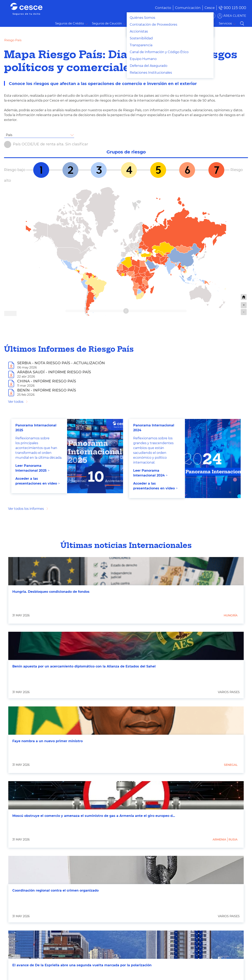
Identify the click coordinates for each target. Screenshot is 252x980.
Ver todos (16, 402)
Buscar (242, 23)
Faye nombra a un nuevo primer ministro (47, 741)
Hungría (231, 615)
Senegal (231, 765)
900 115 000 (235, 8)
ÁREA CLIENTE (235, 16)
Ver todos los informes (26, 509)
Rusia (233, 839)
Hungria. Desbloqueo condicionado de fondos (51, 592)
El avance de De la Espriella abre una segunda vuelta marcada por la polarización (82, 965)
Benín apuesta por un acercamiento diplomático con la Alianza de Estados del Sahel (84, 666)
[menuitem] (182, 8)
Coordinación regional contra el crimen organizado (55, 890)
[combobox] (39, 135)
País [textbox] (9, 135)
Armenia (219, 839)
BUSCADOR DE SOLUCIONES (189, 16)
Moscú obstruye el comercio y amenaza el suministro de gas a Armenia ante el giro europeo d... (94, 816)
